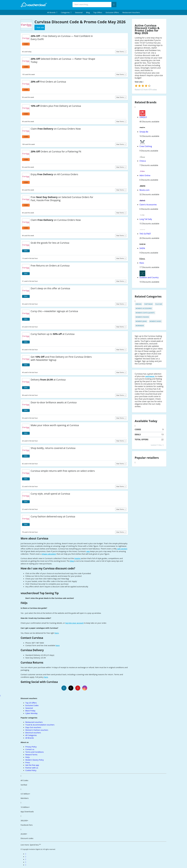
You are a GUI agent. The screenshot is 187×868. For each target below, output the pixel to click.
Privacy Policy (31, 747)
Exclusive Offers (112, 12)
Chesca (143, 161)
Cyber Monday (31, 713)
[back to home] (34, 5)
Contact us (30, 749)
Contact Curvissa (32, 638)
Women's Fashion (142, 317)
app (88, 551)
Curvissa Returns (32, 663)
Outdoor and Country (149, 277)
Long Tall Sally (146, 219)
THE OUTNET (145, 234)
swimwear (150, 376)
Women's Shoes (155, 321)
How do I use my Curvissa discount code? (48, 568)
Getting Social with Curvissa (39, 682)
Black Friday (30, 711)
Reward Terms (31, 755)
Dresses (139, 304)
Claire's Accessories (148, 205)
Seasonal (79, 12)
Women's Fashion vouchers (37, 730)
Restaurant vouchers (131, 12)
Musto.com (144, 190)
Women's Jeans (141, 321)
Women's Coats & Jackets (145, 313)
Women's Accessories (144, 308)
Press (28, 762)
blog (72, 561)
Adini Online (145, 175)
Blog (88, 12)
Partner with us (32, 768)
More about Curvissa (34, 538)
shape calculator (49, 554)
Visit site (139, 82)
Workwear (140, 326)
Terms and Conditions (35, 752)
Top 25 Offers (31, 703)
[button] (52, 12)
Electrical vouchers (33, 733)
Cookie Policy (31, 770)
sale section (122, 549)
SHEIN (142, 248)
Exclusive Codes (32, 705)
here (57, 633)
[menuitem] (52, 12)
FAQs (24, 603)
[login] (143, 86)
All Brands (30, 738)
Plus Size (159, 304)
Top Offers (98, 12)
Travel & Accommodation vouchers (40, 725)
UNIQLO (143, 117)
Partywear (148, 304)
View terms (120, 52)
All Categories (31, 735)
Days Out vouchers (33, 727)
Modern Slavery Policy (35, 760)
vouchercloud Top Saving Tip (40, 593)
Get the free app (32, 765)
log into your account (74, 623)
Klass (142, 263)
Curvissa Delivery (32, 650)
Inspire (78, 558)
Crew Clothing (146, 146)
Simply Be (144, 132)
